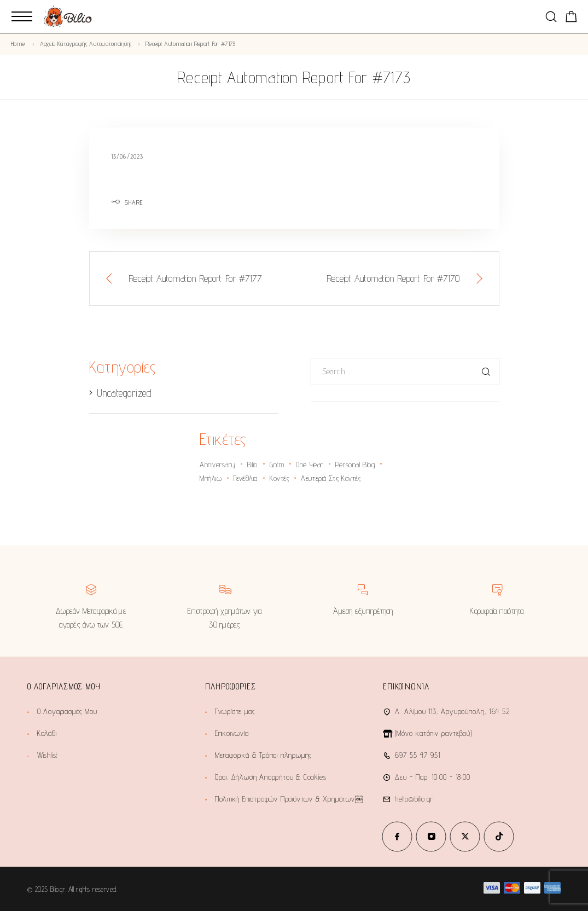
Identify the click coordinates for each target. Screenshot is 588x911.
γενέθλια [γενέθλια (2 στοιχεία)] (245, 478)
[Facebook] (397, 837)
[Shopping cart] (571, 18)
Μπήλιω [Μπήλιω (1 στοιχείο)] (211, 478)
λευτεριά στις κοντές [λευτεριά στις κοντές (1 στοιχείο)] (331, 478)
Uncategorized (124, 393)
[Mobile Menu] (22, 16)
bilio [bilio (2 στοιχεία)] (252, 465)
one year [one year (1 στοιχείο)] (309, 465)
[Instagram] (431, 837)
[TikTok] (499, 837)
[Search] (551, 17)
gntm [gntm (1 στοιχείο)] (277, 465)
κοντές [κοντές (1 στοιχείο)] (279, 478)
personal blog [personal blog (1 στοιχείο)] (355, 465)
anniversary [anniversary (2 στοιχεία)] (217, 465)
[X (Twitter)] (465, 837)
